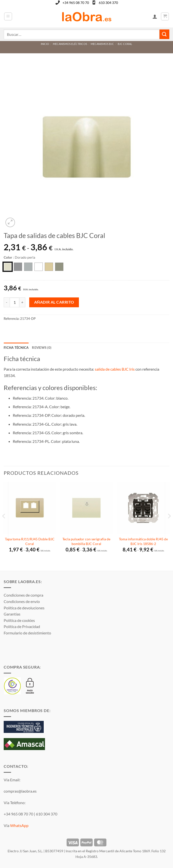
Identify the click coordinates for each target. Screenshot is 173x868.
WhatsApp (19, 825)
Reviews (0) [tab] (42, 348)
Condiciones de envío (22, 601)
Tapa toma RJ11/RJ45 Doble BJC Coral (30, 541)
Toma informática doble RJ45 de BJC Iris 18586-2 (143, 541)
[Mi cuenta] (155, 16)
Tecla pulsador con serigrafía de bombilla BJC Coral (86, 541)
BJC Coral (125, 44)
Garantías (12, 614)
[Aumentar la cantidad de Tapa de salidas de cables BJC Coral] (22, 302)
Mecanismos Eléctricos (70, 44)
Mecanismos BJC (102, 44)
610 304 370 (108, 3)
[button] (8, 16)
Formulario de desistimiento (27, 633)
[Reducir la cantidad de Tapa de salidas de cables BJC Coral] (7, 302)
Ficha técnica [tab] (16, 348)
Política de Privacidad (22, 626)
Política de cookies (19, 620)
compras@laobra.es (20, 791)
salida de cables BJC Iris (115, 369)
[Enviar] (164, 34)
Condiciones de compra (23, 595)
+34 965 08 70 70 (76, 3)
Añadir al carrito (54, 302)
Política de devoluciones (24, 608)
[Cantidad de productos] (14, 302)
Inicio (45, 44)
